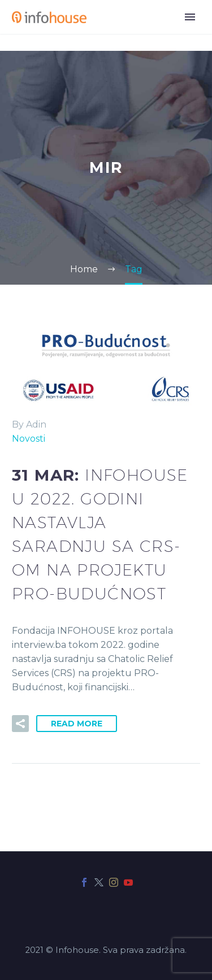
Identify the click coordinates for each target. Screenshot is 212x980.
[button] (20, 724)
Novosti (29, 439)
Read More (77, 724)
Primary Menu (190, 17)
